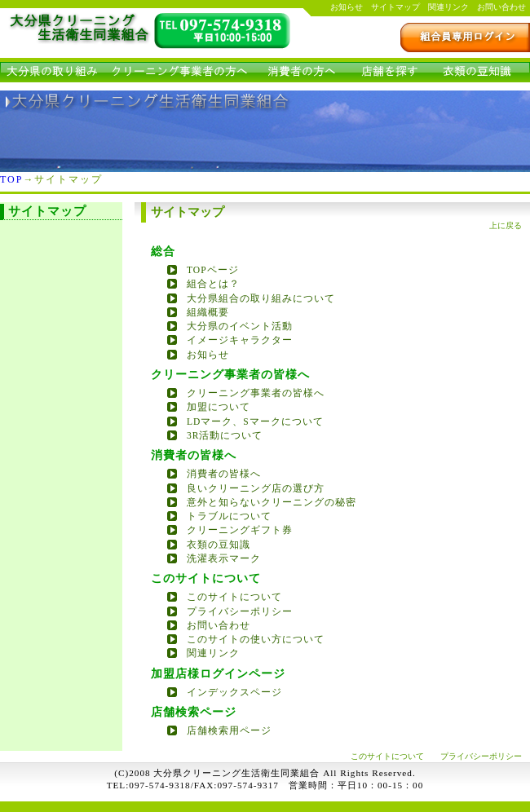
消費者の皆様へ (224, 474)
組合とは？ (213, 284)
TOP (11, 179)
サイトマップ (395, 7)
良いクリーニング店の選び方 (256, 488)
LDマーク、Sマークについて (255, 421)
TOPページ (213, 270)
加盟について (219, 407)
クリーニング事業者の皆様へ (256, 393)
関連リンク (448, 7)
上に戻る (506, 225)
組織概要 (208, 312)
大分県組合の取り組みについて (261, 298)
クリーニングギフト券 (240, 530)
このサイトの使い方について (256, 639)
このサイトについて (234, 597)
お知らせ (347, 7)
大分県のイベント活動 (240, 326)
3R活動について (225, 435)
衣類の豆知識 (219, 545)
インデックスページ (234, 692)
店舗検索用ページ (229, 730)
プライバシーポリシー (240, 611)
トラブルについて (229, 516)
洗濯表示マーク (224, 558)
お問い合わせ (501, 7)
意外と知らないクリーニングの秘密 (272, 502)
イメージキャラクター (240, 340)
